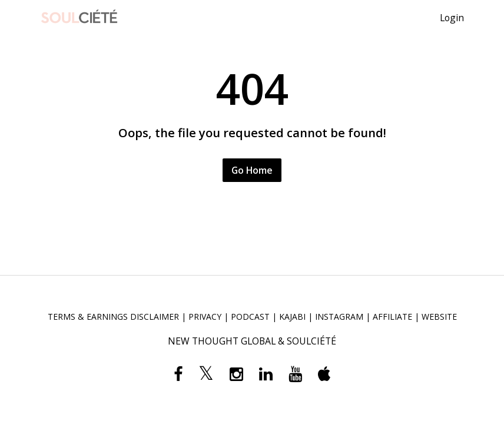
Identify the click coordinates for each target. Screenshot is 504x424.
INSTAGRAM (339, 317)
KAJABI (292, 317)
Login (452, 18)
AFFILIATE (392, 317)
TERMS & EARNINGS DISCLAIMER (113, 317)
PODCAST (250, 317)
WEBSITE (439, 317)
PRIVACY (205, 317)
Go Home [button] (252, 170)
